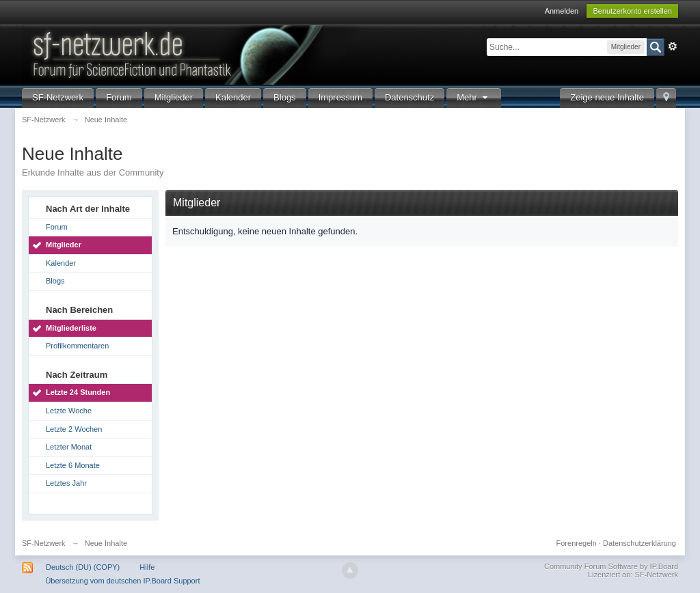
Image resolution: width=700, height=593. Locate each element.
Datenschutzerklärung (640, 543)
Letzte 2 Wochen (74, 429)
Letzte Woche (69, 411)
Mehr (474, 97)
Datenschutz (409, 97)
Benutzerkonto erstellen (632, 11)
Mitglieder (174, 97)
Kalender (233, 97)
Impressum (340, 97)
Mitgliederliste (71, 328)
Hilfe (147, 567)
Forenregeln (577, 543)
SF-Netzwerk (58, 97)
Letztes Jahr (66, 483)
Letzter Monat (69, 447)
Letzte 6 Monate (73, 465)
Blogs (285, 97)
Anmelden (562, 11)
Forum (119, 97)
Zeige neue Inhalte (607, 97)
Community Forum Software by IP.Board (611, 566)
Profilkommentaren (77, 346)
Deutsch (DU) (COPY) (83, 567)
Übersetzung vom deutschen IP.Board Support (122, 581)
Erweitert (673, 46)
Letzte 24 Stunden (78, 392)
